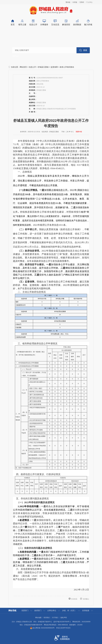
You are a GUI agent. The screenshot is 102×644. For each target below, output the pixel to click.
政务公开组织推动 (67, 67)
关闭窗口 (86, 599)
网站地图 (38, 618)
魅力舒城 (88, 23)
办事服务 (44, 23)
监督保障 (54, 67)
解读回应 (66, 23)
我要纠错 (79, 132)
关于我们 (55, 618)
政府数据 (77, 23)
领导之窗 (22, 23)
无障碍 (82, 2)
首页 (13, 23)
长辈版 (75, 2)
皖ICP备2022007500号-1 (62, 622)
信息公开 (33, 23)
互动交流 (55, 23)
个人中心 (89, 2)
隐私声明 (64, 618)
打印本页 (74, 599)
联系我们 (47, 618)
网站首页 (23, 67)
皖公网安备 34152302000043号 (42, 628)
